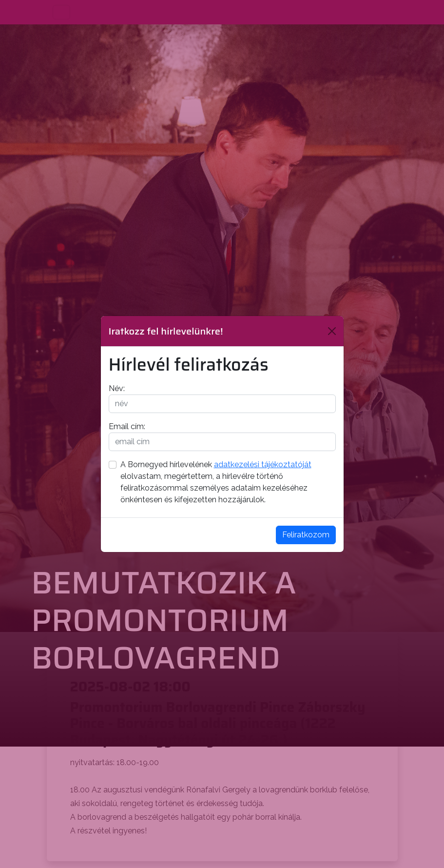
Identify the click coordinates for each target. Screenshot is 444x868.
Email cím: (127, 426)
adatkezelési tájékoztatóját (263, 464)
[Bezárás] (332, 331)
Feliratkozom (306, 535)
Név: (117, 388)
